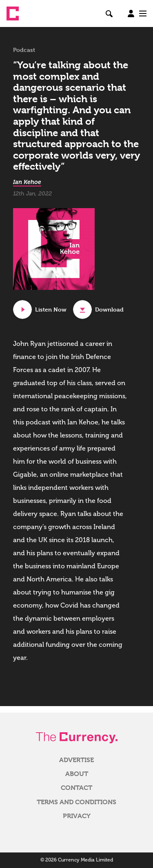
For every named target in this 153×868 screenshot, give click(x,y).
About (77, 774)
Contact (76, 788)
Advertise (76, 760)
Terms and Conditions (76, 802)
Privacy (77, 816)
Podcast (24, 50)
